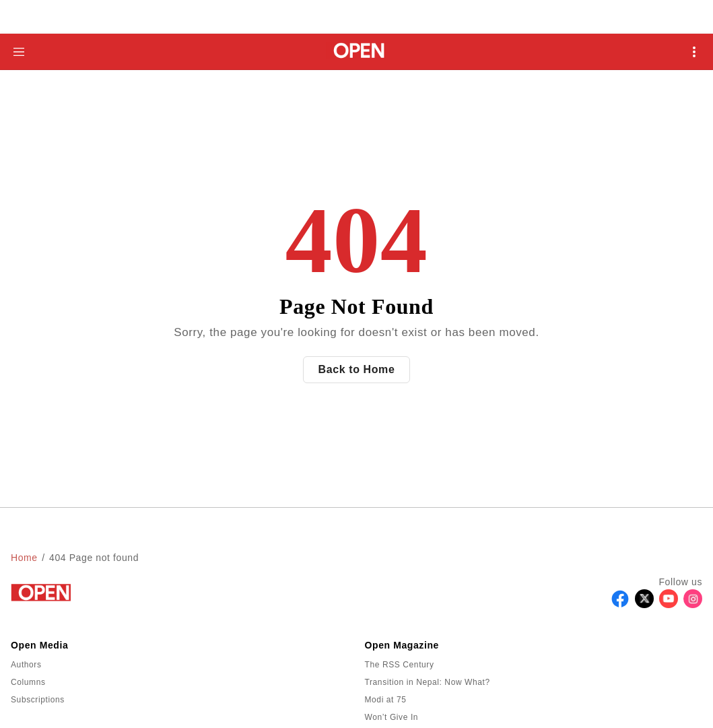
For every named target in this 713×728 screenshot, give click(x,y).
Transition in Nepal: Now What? (428, 682)
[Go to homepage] (356, 52)
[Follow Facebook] (620, 604)
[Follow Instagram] (693, 604)
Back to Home (357, 369)
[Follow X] (644, 604)
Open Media (39, 645)
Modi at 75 (386, 700)
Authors (26, 665)
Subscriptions (38, 700)
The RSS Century (400, 665)
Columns (28, 682)
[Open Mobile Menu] (694, 52)
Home (24, 558)
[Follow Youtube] (669, 604)
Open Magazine (402, 645)
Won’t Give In (392, 717)
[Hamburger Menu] (19, 52)
